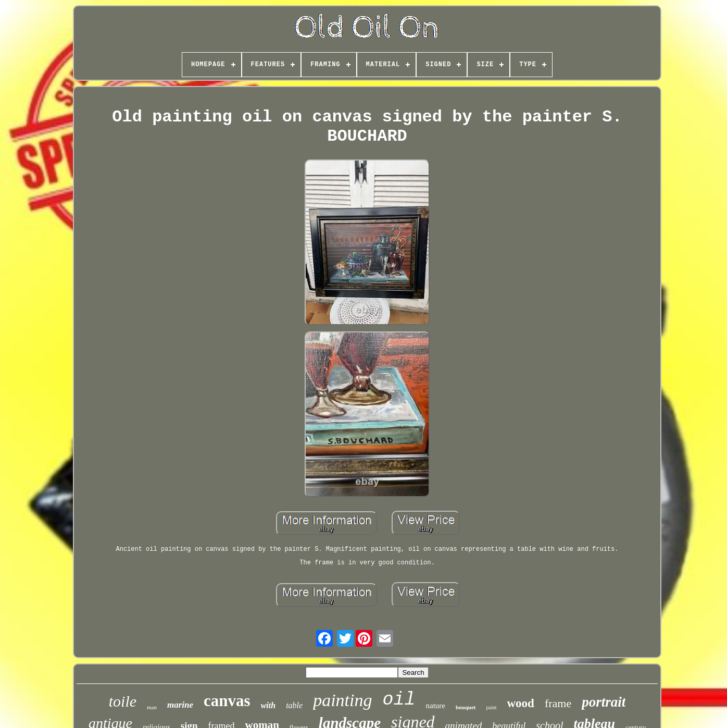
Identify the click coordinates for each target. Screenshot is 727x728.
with (268, 705)
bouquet (466, 707)
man (152, 707)
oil (399, 700)
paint (492, 707)
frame (558, 703)
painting (342, 700)
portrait (604, 702)
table (294, 705)
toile (123, 701)
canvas (227, 701)
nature (435, 706)
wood (521, 703)
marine (180, 705)
